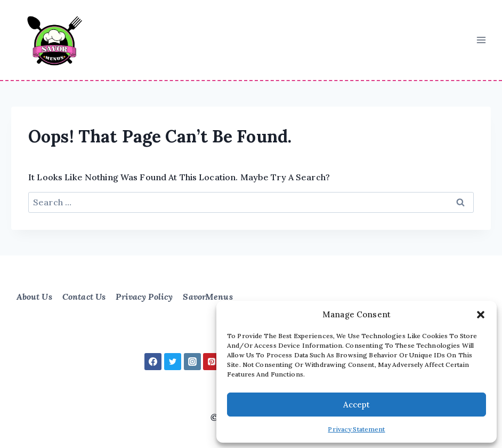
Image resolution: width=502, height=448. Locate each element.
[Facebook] (153, 362)
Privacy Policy (144, 297)
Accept (357, 405)
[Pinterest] (212, 362)
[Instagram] (192, 362)
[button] (481, 315)
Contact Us (84, 297)
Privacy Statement (356, 429)
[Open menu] (481, 40)
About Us (34, 297)
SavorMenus (208, 297)
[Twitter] (173, 362)
